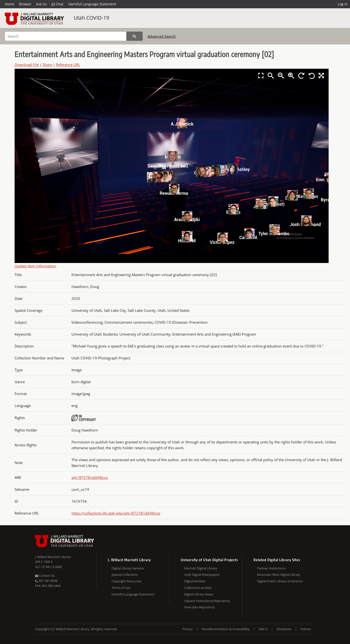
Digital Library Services (128, 568)
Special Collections (125, 575)
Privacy (188, 629)
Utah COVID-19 (91, 18)
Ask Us (41, 4)
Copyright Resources (127, 581)
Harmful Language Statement (92, 4)
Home (10, 4)
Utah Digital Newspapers (202, 575)
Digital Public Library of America (280, 581)
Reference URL (68, 65)
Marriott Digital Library (201, 568)
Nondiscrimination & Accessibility (226, 629)
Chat (57, 4)
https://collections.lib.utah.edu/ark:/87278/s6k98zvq (116, 513)
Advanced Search (162, 36)
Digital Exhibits (195, 581)
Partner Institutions (271, 568)
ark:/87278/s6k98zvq (90, 477)
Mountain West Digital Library (279, 575)
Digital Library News (199, 594)
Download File (27, 65)
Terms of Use (121, 588)
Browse (25, 4)
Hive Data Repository (200, 607)
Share (47, 65)
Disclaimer (284, 629)
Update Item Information (35, 266)
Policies (306, 629)
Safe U (263, 629)
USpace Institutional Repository (207, 601)
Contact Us (45, 576)
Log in (343, 4)
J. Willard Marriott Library (53, 557)
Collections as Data (198, 588)
